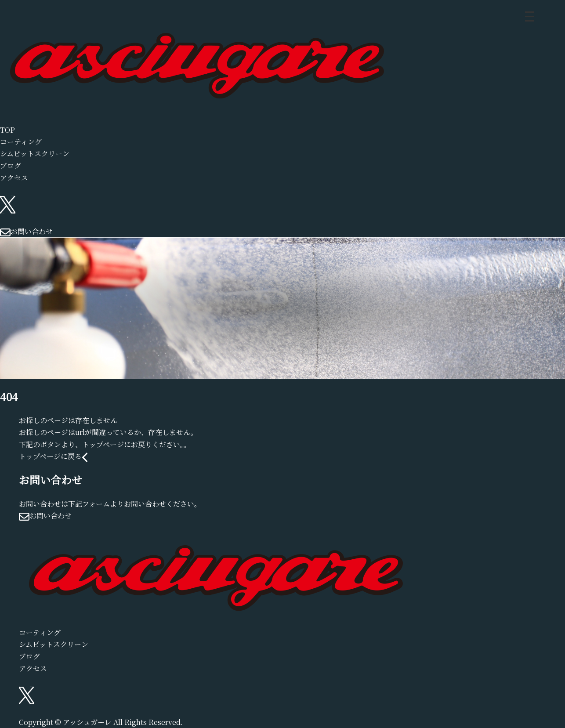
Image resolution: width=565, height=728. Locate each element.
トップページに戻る (53, 456)
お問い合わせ (26, 231)
